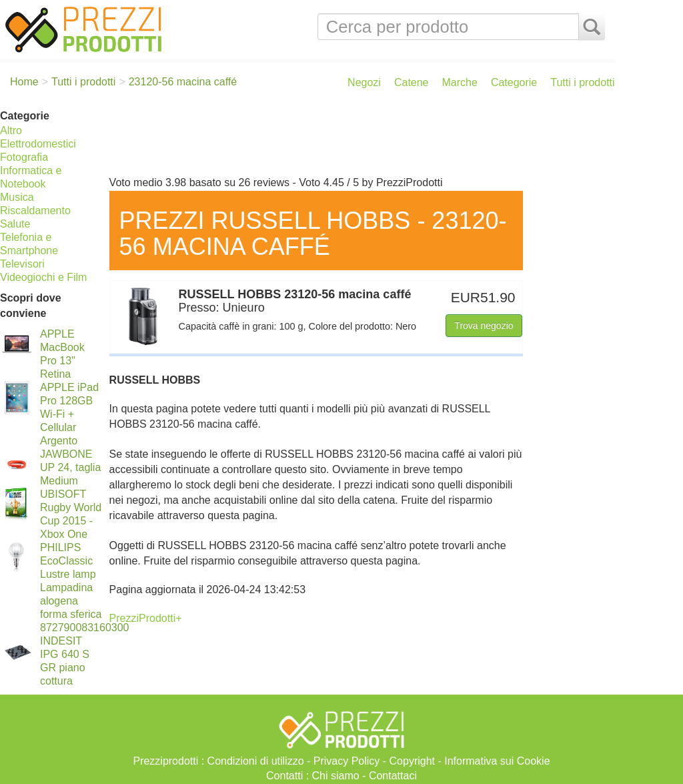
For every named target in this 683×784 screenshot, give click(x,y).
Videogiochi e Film (43, 277)
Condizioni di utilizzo (256, 761)
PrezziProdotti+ (146, 618)
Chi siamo (336, 776)
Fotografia (24, 157)
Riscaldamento (35, 211)
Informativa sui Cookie (497, 761)
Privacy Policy (347, 761)
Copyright (412, 761)
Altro (11, 130)
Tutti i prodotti (582, 82)
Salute (15, 224)
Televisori (22, 264)
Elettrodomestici (38, 144)
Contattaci (393, 776)
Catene (412, 82)
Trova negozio (484, 326)
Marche (460, 82)
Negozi (364, 82)
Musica (17, 197)
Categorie (514, 82)
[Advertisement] (359, 139)
